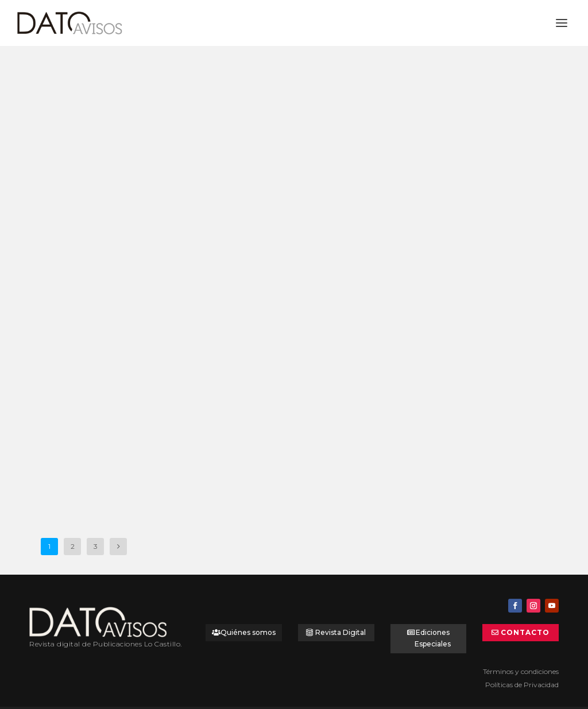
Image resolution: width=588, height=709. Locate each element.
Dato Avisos (105, 206)
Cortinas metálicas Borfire (283, 388)
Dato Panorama (68, 217)
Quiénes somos (248, 613)
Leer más (66, 275)
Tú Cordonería (254, 173)
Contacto (525, 613)
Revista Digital (341, 613)
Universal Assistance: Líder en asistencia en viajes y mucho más (111, 183)
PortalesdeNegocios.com (330, 698)
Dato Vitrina (108, 430)
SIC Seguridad (72, 415)
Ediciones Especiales (433, 619)
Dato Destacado (154, 206)
